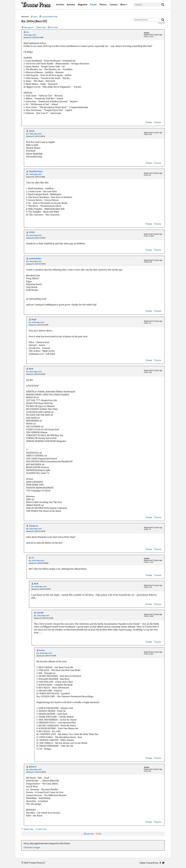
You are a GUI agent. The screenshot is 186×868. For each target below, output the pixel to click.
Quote (159, 122)
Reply (150, 122)
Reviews (71, 5)
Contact (114, 5)
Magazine (83, 5)
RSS (100, 834)
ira (28, 32)
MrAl (31, 369)
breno (42, 650)
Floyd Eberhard (36, 172)
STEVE (32, 232)
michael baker (35, 259)
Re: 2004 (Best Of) (34, 134)
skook (32, 131)
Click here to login (32, 847)
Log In (35, 17)
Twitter (163, 863)
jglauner (33, 767)
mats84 (40, 613)
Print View (54, 27)
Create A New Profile (50, 17)
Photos (103, 5)
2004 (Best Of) (30, 35)
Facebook (160, 863)
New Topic (42, 27)
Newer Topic (29, 829)
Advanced (162, 23)
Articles (60, 5)
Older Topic (42, 829)
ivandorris (33, 526)
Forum (93, 5)
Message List (29, 27)
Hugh (34, 320)
